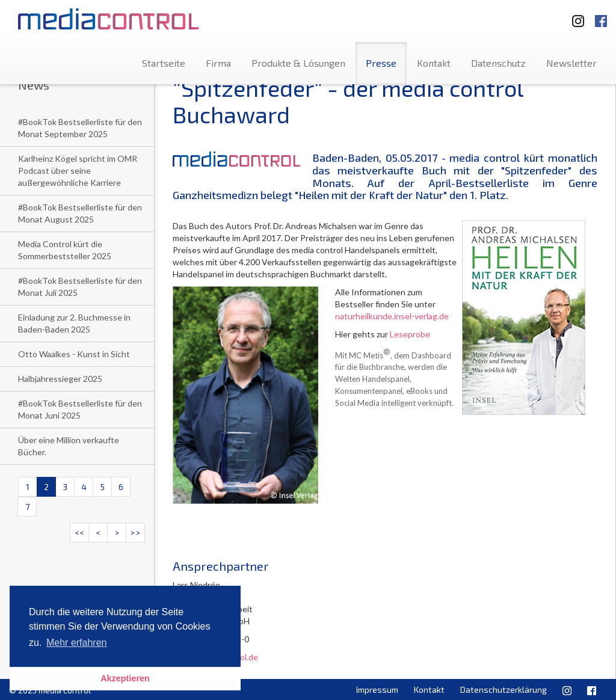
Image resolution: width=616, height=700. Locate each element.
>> (135, 533)
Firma (218, 63)
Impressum (377, 689)
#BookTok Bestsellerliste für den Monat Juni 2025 (80, 409)
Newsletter (571, 63)
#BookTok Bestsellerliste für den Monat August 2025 (80, 213)
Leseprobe (410, 334)
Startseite (164, 63)
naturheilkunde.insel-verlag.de (393, 316)
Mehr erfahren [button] (77, 643)
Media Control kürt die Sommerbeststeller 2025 (65, 250)
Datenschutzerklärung (504, 689)
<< (79, 533)
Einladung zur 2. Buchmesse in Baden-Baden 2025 (74, 323)
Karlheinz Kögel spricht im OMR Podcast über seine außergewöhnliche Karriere (78, 170)
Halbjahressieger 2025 (60, 379)
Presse (381, 63)
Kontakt (434, 63)
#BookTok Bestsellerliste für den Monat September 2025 (80, 128)
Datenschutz (498, 63)
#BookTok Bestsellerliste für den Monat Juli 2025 (80, 287)
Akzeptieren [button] (125, 678)
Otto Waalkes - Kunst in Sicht (74, 354)
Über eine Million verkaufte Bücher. (69, 446)
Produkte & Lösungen (298, 63)
